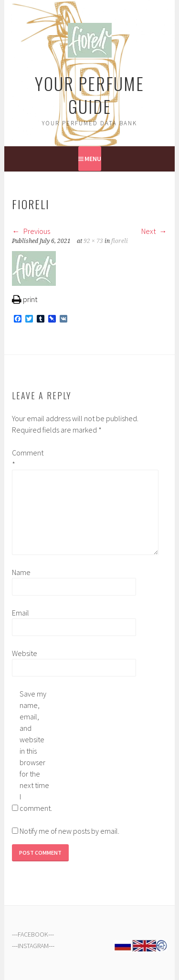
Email (21, 613)
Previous (31, 231)
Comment (27, 458)
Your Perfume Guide (89, 95)
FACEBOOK (33, 934)
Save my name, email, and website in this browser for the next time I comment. (35, 751)
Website (25, 653)
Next (154, 231)
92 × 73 (93, 241)
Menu (93, 159)
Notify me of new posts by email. (69, 831)
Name (21, 572)
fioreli (120, 241)
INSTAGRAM (33, 946)
